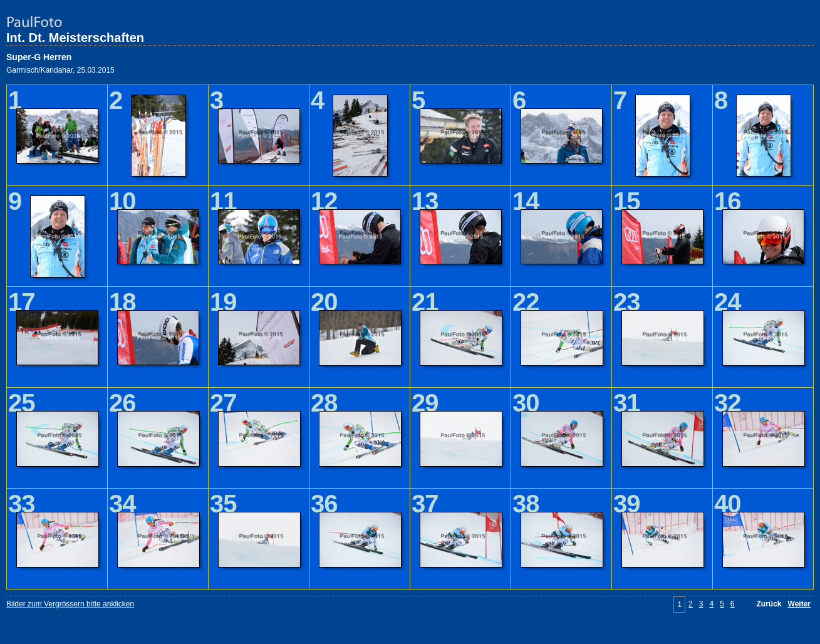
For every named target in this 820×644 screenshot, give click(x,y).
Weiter (799, 604)
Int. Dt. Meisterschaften (75, 38)
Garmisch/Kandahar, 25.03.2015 (60, 70)
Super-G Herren (39, 57)
